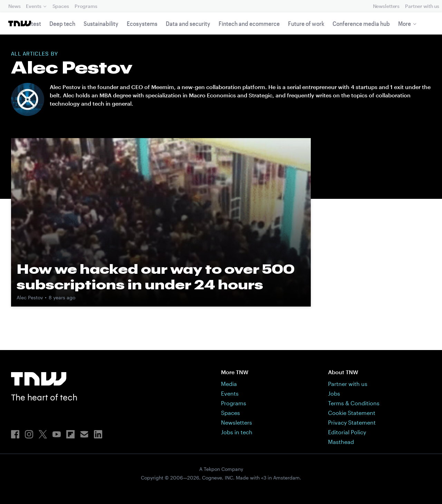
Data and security (188, 23)
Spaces (61, 6)
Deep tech (62, 23)
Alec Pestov (30, 297)
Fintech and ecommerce (249, 23)
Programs (86, 6)
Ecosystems (142, 23)
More (405, 23)
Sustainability (101, 23)
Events (33, 6)
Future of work (306, 23)
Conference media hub (361, 23)
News (14, 6)
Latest (33, 23)
